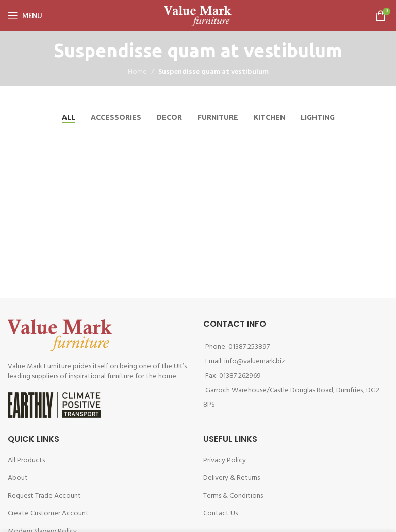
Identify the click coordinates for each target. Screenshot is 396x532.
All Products (26, 461)
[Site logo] (198, 16)
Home (137, 72)
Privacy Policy (225, 461)
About (18, 478)
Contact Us (220, 514)
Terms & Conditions (233, 496)
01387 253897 (249, 347)
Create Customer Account (48, 514)
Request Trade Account (44, 496)
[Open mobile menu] (25, 15)
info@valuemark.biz (255, 361)
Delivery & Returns (232, 478)
